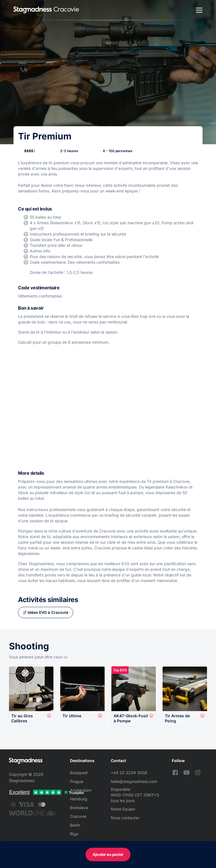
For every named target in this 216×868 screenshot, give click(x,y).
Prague (77, 781)
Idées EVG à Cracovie (48, 612)
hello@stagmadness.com (134, 781)
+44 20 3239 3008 (129, 773)
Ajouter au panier (108, 854)
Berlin (75, 825)
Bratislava (79, 808)
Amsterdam (81, 790)
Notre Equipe (123, 809)
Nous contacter (125, 818)
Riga (74, 834)
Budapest (79, 773)
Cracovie (78, 816)
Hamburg (79, 799)
